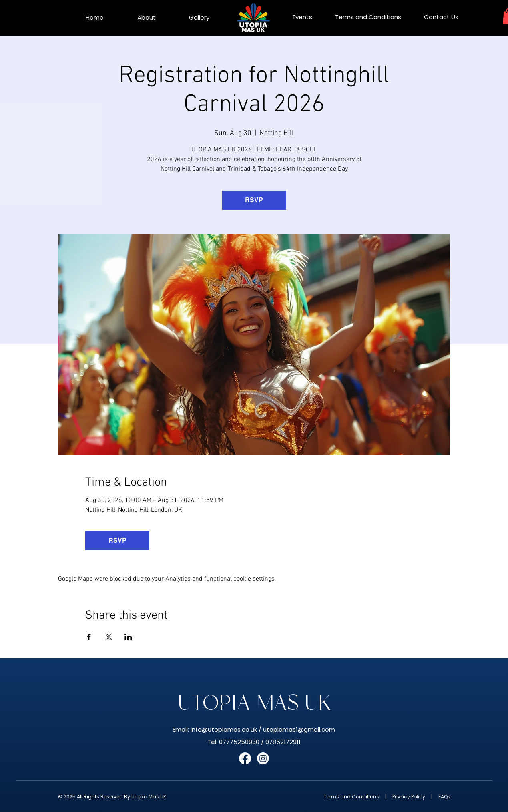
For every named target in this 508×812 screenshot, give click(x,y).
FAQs (444, 797)
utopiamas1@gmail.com (299, 729)
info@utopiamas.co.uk (224, 729)
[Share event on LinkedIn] (128, 637)
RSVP (254, 200)
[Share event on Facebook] (89, 637)
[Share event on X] (109, 637)
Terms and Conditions (351, 797)
